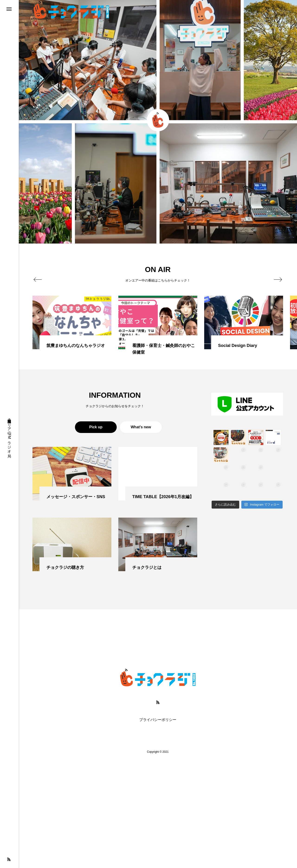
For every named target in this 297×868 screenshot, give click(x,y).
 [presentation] (38, 279)
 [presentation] (278, 279)
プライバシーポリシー (158, 720)
